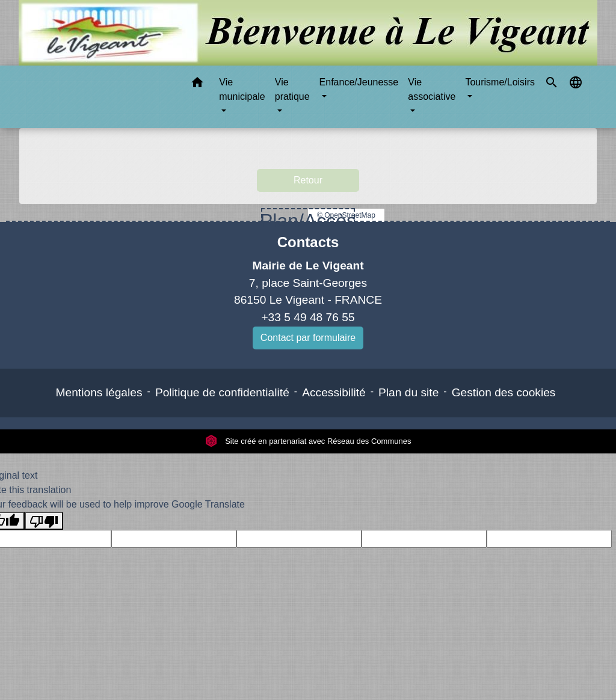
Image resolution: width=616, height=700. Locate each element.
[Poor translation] (44, 521)
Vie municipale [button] (242, 89)
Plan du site (408, 392)
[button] (197, 84)
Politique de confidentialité (222, 392)
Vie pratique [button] (292, 89)
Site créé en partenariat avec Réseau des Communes (308, 441)
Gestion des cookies (504, 392)
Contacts (308, 242)
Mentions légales (99, 392)
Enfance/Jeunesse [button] (359, 82)
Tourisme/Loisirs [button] (500, 82)
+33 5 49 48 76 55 (308, 317)
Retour (308, 180)
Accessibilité (334, 392)
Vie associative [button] (432, 89)
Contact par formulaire (308, 338)
